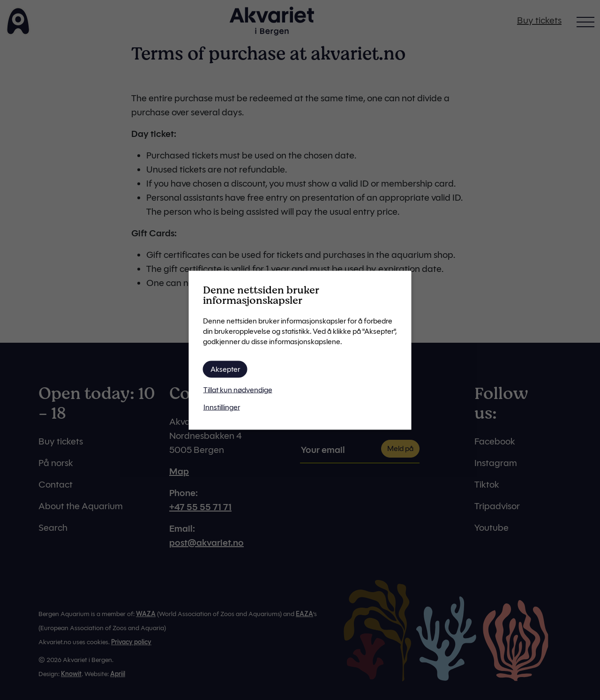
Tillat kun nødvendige (238, 389)
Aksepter (225, 369)
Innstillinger (222, 407)
